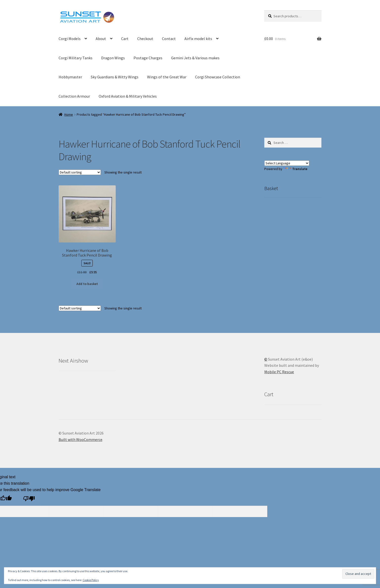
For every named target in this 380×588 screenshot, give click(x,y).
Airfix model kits (198, 39)
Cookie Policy (91, 580)
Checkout (145, 39)
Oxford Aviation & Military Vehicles (128, 96)
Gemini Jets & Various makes (195, 58)
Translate (295, 169)
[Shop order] (80, 172)
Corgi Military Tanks (76, 58)
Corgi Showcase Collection (218, 77)
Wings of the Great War (167, 77)
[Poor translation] (29, 499)
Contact (169, 39)
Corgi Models (70, 39)
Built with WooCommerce (80, 439)
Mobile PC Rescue (279, 372)
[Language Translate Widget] (287, 163)
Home (69, 114)
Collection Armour (74, 96)
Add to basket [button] (87, 284)
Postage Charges (148, 58)
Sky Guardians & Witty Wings (115, 77)
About (101, 39)
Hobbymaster (70, 77)
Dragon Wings (113, 58)
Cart (125, 39)
